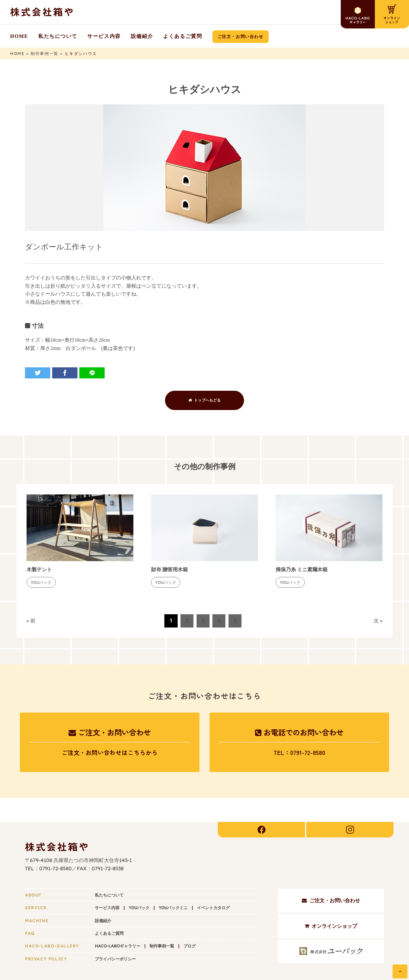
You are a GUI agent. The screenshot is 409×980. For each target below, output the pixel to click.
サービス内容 (107, 885)
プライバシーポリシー (115, 936)
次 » (378, 621)
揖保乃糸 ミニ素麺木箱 (302, 570)
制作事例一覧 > (48, 53)
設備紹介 (103, 897)
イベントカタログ (213, 885)
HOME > (20, 53)
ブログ (189, 923)
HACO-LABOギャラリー (118, 923)
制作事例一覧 (162, 923)
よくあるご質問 (109, 910)
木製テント (39, 570)
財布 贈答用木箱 (169, 570)
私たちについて (109, 872)
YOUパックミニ (173, 885)
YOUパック (139, 885)
